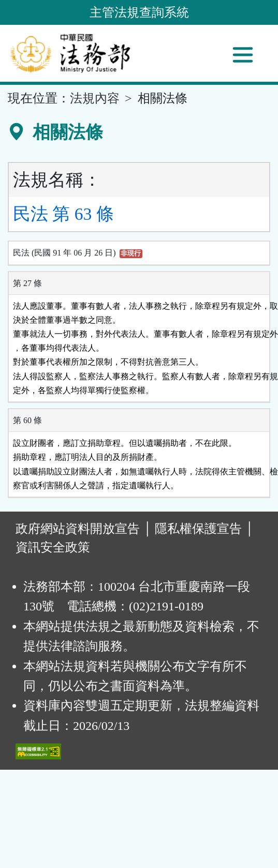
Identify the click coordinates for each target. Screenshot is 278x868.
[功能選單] (243, 55)
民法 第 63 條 (63, 214)
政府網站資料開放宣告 (78, 529)
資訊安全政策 (53, 547)
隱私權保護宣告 (198, 529)
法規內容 (95, 98)
